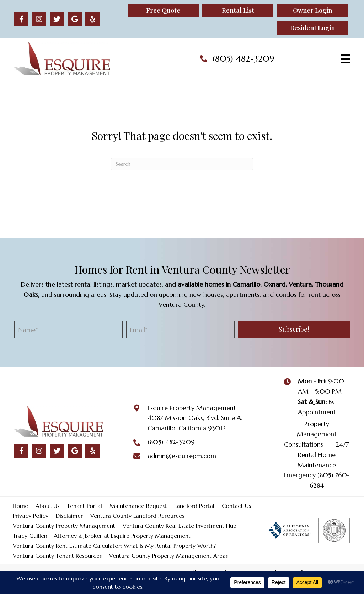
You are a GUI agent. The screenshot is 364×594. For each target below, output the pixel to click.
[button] (21, 19)
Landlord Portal (194, 506)
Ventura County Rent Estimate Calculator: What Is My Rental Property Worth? (114, 546)
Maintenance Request (138, 506)
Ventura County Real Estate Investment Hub (180, 526)
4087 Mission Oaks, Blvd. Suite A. (195, 418)
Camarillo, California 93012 (187, 428)
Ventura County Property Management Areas (168, 556)
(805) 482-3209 (243, 59)
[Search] (182, 164)
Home (20, 506)
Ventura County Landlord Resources (137, 516)
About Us (47, 506)
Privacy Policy (31, 516)
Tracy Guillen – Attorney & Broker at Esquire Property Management (102, 536)
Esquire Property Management (192, 408)
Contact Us (236, 506)
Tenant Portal (84, 506)
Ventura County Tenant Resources (57, 556)
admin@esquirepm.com (182, 456)
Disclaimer (69, 516)
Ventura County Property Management (64, 526)
